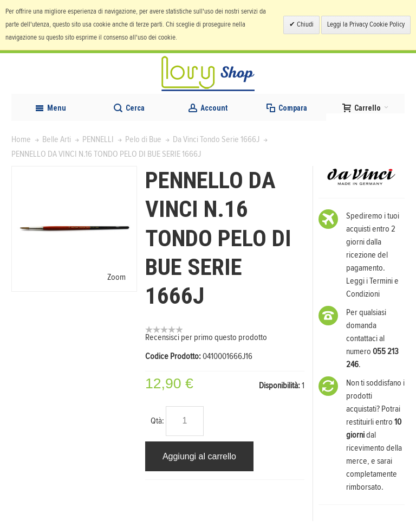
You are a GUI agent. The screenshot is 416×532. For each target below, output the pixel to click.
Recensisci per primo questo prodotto (206, 337)
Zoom (116, 277)
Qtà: (157, 421)
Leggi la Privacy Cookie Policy (366, 25)
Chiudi (304, 25)
